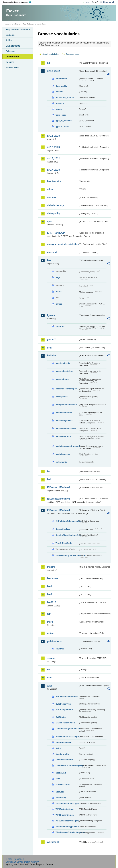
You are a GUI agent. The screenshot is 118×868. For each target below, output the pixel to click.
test (49, 669)
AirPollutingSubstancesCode (67, 521)
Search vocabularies (50, 54)
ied (49, 479)
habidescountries (64, 413)
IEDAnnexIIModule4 (58, 510)
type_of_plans (62, 126)
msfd (50, 622)
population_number (65, 97)
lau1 (49, 586)
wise (50, 686)
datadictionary (55, 205)
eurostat (52, 252)
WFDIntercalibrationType (67, 803)
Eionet (18, 24)
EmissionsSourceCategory (67, 737)
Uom (58, 779)
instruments (61, 462)
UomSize (60, 792)
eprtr (50, 222)
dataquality (53, 213)
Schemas (10, 51)
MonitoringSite (62, 754)
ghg (49, 348)
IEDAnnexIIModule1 (58, 487)
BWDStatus (61, 717)
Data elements (13, 46)
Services (10, 62)
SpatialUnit (61, 773)
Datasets (10, 35)
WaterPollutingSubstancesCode (67, 555)
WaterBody (61, 798)
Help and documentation (18, 30)
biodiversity (54, 181)
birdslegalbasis (63, 363)
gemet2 (51, 339)
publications (54, 641)
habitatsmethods (63, 436)
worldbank (53, 842)
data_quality (61, 86)
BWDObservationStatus (67, 697)
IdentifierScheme (63, 742)
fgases (51, 315)
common (52, 197)
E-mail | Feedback (15, 859)
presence (60, 103)
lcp (49, 614)
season (59, 109)
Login (88, 2)
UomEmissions (63, 784)
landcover (53, 578)
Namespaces (12, 67)
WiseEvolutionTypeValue (67, 827)
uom (50, 678)
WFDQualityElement (65, 815)
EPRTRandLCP (56, 233)
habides (52, 356)
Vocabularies (13, 57)
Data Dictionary (29, 24)
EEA (18, 2)
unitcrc (59, 304)
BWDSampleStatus (64, 710)
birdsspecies (61, 397)
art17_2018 (53, 170)
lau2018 (52, 602)
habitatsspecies (63, 454)
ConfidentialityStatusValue (67, 729)
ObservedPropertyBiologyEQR (67, 765)
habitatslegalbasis (64, 420)
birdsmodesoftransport (66, 389)
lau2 (49, 594)
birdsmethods (62, 379)
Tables (9, 40)
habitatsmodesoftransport (67, 446)
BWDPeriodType (63, 704)
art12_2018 (53, 136)
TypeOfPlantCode (64, 543)
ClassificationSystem (65, 723)
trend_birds (61, 115)
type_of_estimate (64, 121)
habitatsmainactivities (66, 428)
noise (50, 633)
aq (48, 63)
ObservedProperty (64, 760)
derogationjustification (66, 405)
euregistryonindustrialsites (63, 244)
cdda (50, 189)
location (59, 92)
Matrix (58, 748)
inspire (51, 567)
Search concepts (73, 54)
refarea (59, 292)
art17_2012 (53, 158)
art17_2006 (53, 147)
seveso (51, 658)
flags (58, 277)
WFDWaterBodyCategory (67, 821)
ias (49, 471)
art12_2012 (53, 71)
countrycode (61, 79)
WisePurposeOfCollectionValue (67, 832)
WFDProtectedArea (64, 809)
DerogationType (63, 529)
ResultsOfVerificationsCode (67, 535)
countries (60, 326)
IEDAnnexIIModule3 (58, 499)
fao (49, 260)
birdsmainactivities (64, 371)
